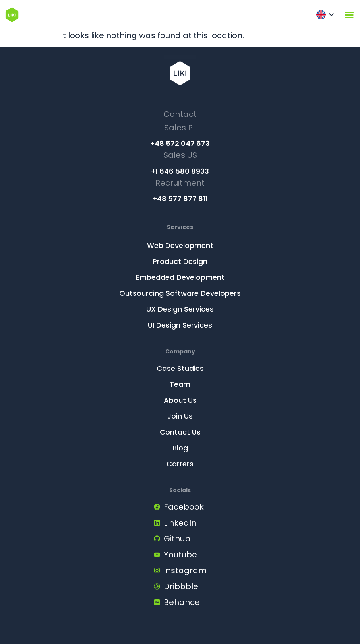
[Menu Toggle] (349, 15)
